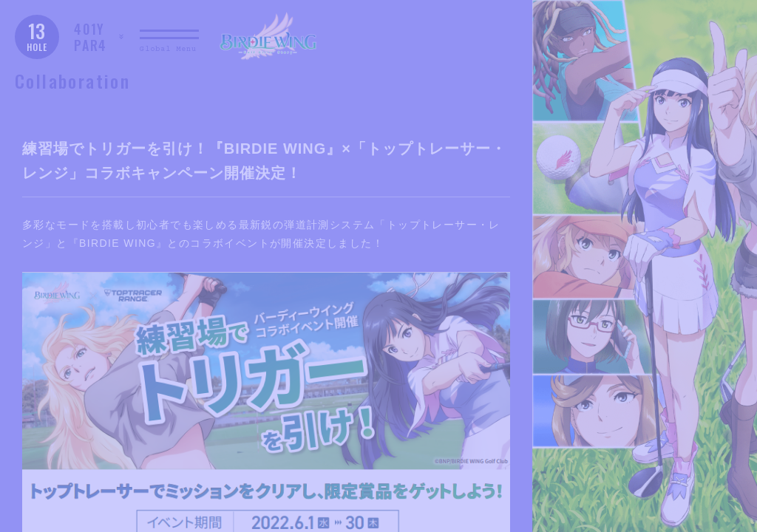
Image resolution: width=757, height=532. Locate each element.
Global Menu (168, 49)
